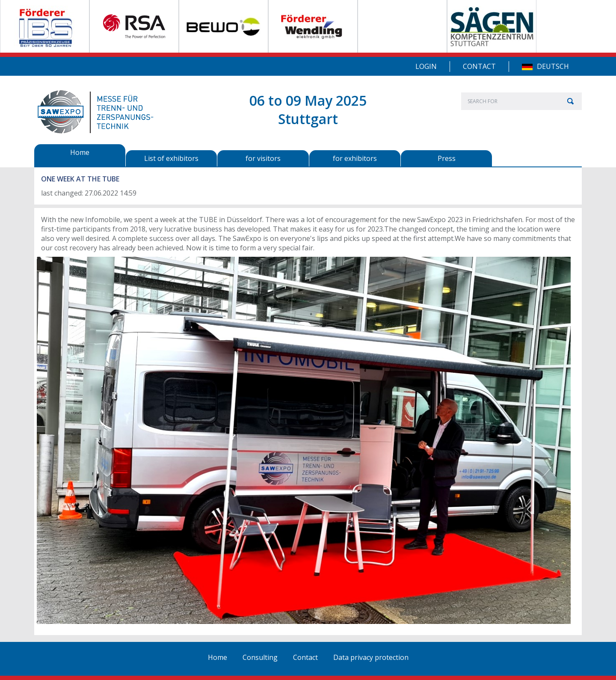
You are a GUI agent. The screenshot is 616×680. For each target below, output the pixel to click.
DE (527, 67)
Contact (479, 66)
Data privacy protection (371, 657)
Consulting (260, 657)
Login (426, 66)
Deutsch (553, 66)
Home (218, 657)
